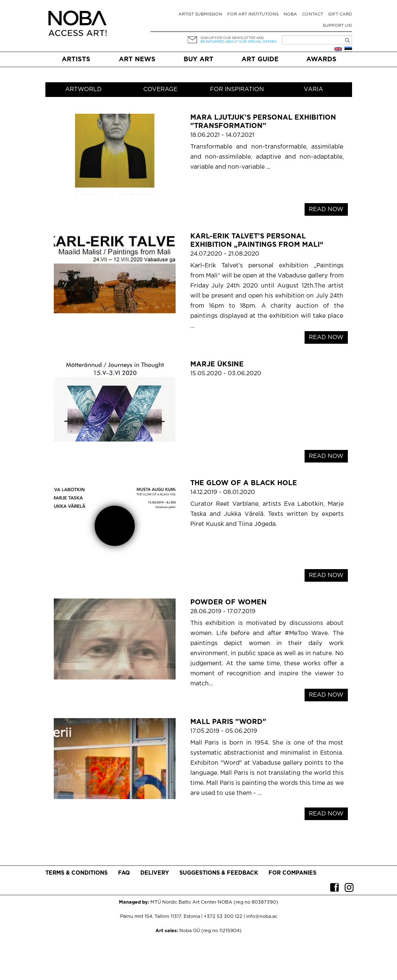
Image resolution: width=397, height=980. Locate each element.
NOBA (290, 14)
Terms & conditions (76, 873)
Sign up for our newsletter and (232, 38)
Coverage (160, 89)
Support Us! (337, 26)
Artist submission (200, 14)
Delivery (155, 873)
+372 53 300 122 (223, 917)
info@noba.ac (262, 917)
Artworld (83, 89)
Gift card (340, 14)
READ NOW (326, 209)
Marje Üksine (217, 365)
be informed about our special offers (238, 42)
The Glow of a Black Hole (244, 483)
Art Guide (260, 59)
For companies (292, 873)
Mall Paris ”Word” (228, 722)
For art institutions (253, 14)
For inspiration (237, 89)
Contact (313, 14)
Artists (76, 59)
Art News (137, 59)
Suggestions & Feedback (219, 873)
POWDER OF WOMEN (229, 602)
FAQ (124, 873)
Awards (321, 59)
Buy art (198, 59)
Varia (313, 89)
